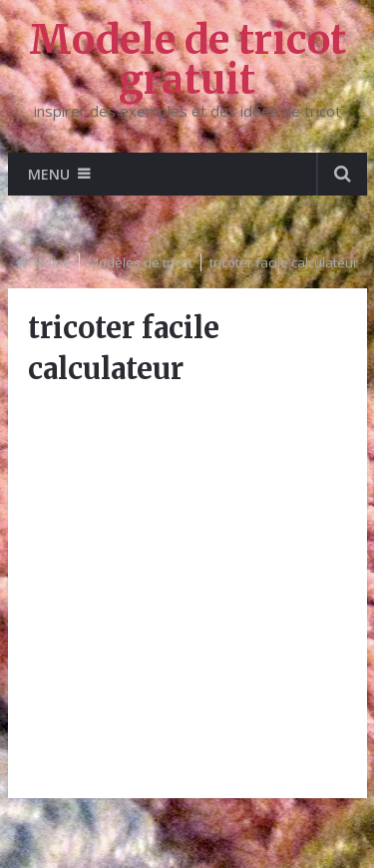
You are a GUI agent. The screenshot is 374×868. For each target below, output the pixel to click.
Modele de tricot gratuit (187, 60)
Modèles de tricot (140, 262)
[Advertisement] (187, 591)
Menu (49, 174)
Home (53, 262)
